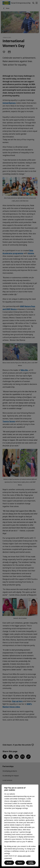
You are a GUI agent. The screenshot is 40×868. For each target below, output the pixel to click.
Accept (9, 863)
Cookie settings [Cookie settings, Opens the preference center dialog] (31, 863)
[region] (20, 825)
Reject (20, 863)
